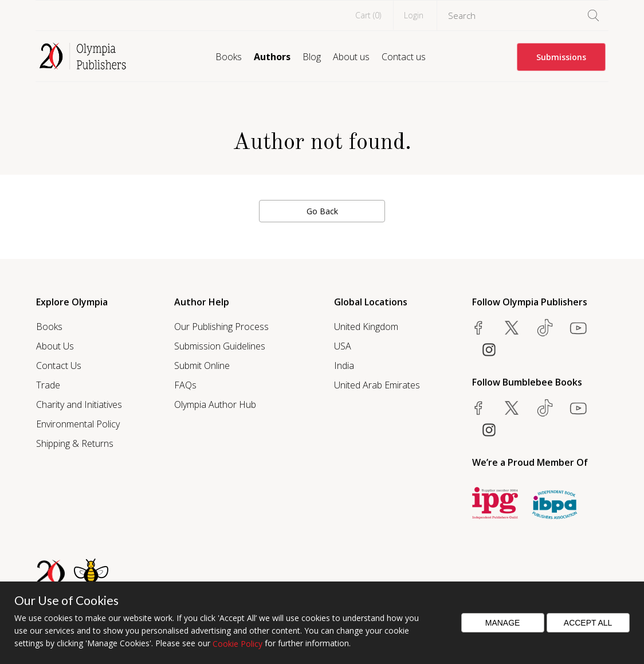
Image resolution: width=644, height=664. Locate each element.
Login (414, 15)
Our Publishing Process (221, 327)
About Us (55, 346)
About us (351, 57)
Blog (312, 57)
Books (229, 57)
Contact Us (59, 366)
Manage (503, 623)
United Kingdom (366, 327)
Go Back (322, 211)
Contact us (404, 57)
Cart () (368, 15)
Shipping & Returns (75, 443)
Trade (48, 385)
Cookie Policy (237, 644)
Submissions (561, 57)
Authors (272, 57)
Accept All (588, 623)
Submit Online (202, 366)
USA (343, 346)
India (344, 366)
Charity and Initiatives (79, 404)
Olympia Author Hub (215, 404)
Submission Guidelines (220, 346)
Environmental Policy (78, 424)
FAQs (185, 385)
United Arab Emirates (377, 385)
